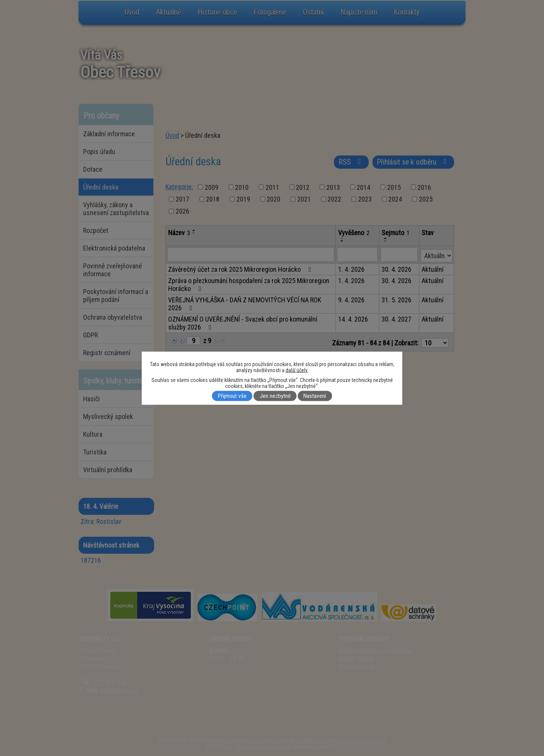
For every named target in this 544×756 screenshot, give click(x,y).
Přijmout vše (232, 396)
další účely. (297, 370)
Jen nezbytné (275, 396)
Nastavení (315, 396)
